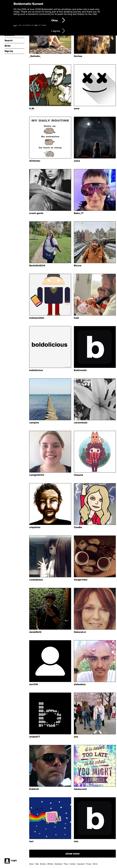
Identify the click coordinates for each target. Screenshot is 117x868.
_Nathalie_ (35, 56)
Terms (95, 864)
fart (31, 842)
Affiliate (50, 864)
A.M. (32, 109)
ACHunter (35, 161)
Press (66, 864)
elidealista (80, 685)
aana (77, 109)
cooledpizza (36, 580)
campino (34, 423)
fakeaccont (80, 789)
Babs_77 (79, 213)
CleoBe (78, 527)
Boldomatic (80, 370)
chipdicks (35, 527)
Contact (73, 864)
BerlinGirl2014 (37, 266)
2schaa (78, 56)
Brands (43, 864)
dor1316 (34, 685)
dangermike (81, 580)
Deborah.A (80, 632)
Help (37, 864)
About (32, 864)
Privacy (89, 864)
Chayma (78, 475)
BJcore (78, 266)
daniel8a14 (35, 632)
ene (76, 737)
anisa (77, 161)
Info (76, 842)
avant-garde (36, 213)
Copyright (81, 864)
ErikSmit (34, 789)
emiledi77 (35, 737)
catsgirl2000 (37, 475)
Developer (58, 864)
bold (76, 318)
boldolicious (36, 370)
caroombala (81, 423)
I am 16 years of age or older (32, 25)
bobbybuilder (37, 318)
